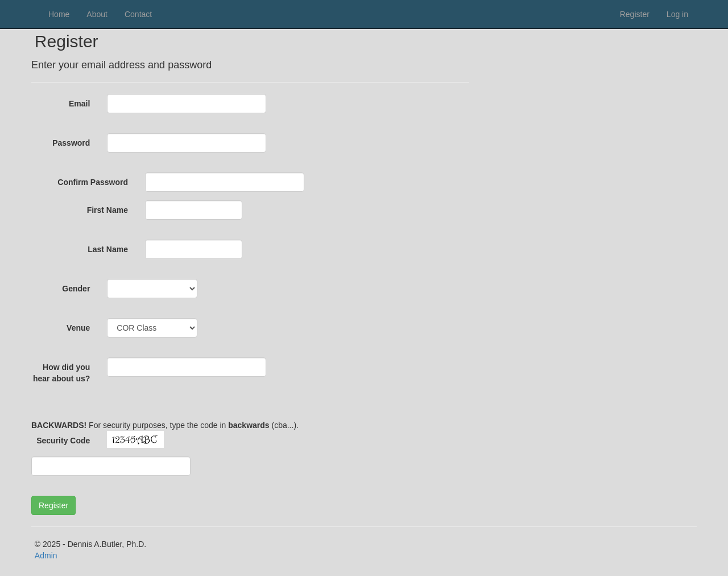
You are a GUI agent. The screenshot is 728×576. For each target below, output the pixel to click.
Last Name (108, 249)
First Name (107, 210)
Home (59, 14)
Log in (677, 14)
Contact (138, 14)
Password (71, 143)
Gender (76, 289)
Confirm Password (93, 182)
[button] (53, 505)
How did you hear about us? (61, 373)
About (97, 14)
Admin (46, 556)
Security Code (63, 441)
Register (635, 14)
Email (79, 104)
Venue (78, 328)
